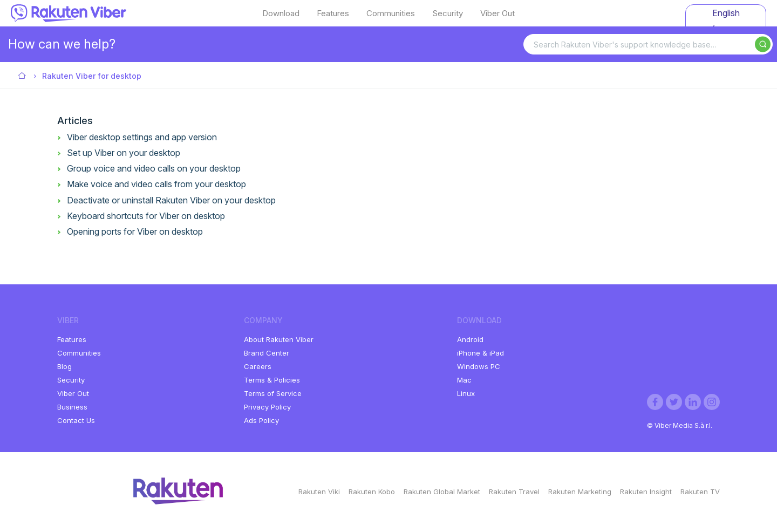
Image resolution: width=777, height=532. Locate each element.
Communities (391, 13)
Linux (466, 393)
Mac (464, 380)
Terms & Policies (272, 380)
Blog (64, 366)
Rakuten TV (700, 492)
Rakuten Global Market (442, 492)
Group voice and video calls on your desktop (154, 168)
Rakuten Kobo (372, 492)
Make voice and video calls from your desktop (156, 184)
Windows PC (479, 366)
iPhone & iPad (480, 353)
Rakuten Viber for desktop (92, 76)
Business (72, 407)
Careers (258, 366)
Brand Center (267, 353)
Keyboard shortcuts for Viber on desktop (146, 216)
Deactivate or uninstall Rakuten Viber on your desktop (171, 200)
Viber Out (497, 13)
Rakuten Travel (514, 492)
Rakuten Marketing (580, 492)
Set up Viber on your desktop (124, 153)
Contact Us (76, 420)
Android (470, 339)
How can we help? (62, 44)
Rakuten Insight (646, 492)
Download (281, 13)
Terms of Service (273, 393)
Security (448, 13)
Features (333, 13)
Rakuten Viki (319, 492)
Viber (22, 76)
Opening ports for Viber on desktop (135, 231)
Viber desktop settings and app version (142, 137)
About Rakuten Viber (279, 339)
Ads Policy (261, 420)
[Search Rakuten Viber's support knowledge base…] (648, 44)
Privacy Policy (267, 407)
